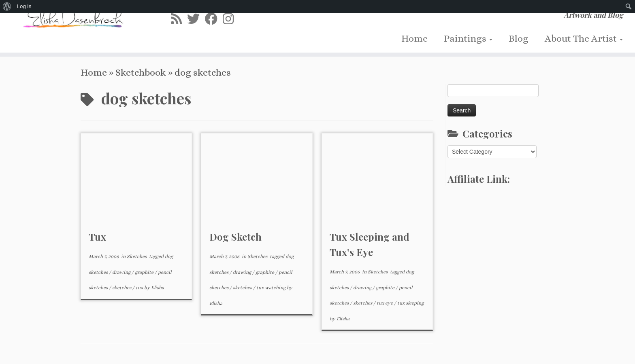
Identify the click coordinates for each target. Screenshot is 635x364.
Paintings (468, 38)
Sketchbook (141, 72)
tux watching (272, 288)
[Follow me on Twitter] (196, 19)
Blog (519, 38)
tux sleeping (410, 303)
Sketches (137, 256)
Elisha (158, 288)
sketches (122, 288)
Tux (97, 237)
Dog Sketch (235, 237)
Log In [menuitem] (24, 6)
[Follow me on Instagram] (231, 19)
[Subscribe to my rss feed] (179, 19)
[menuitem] (7, 6)
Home (414, 38)
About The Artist (584, 38)
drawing (122, 272)
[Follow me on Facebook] (214, 19)
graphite (145, 272)
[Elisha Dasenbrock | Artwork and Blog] (73, 17)
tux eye (385, 303)
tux (140, 288)
